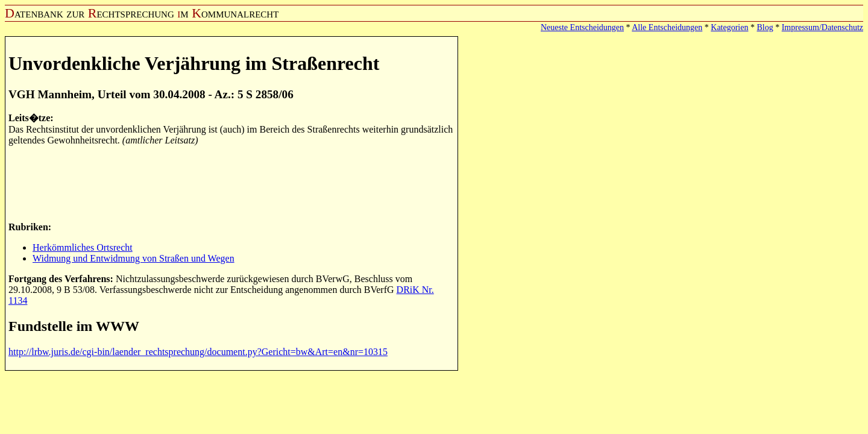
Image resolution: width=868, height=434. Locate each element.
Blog (765, 27)
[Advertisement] (228, 183)
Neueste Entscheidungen (582, 27)
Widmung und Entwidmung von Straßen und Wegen (134, 258)
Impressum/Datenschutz (822, 27)
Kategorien (729, 27)
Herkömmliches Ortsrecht (83, 247)
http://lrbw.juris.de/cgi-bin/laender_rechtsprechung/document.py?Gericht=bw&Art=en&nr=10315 (198, 352)
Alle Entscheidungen (667, 27)
